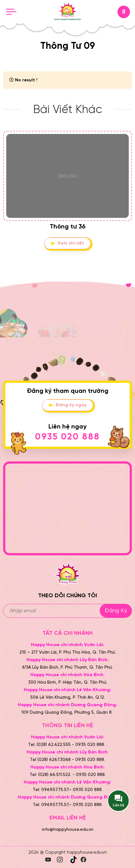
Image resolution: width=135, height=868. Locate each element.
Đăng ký (116, 611)
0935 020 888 (67, 437)
